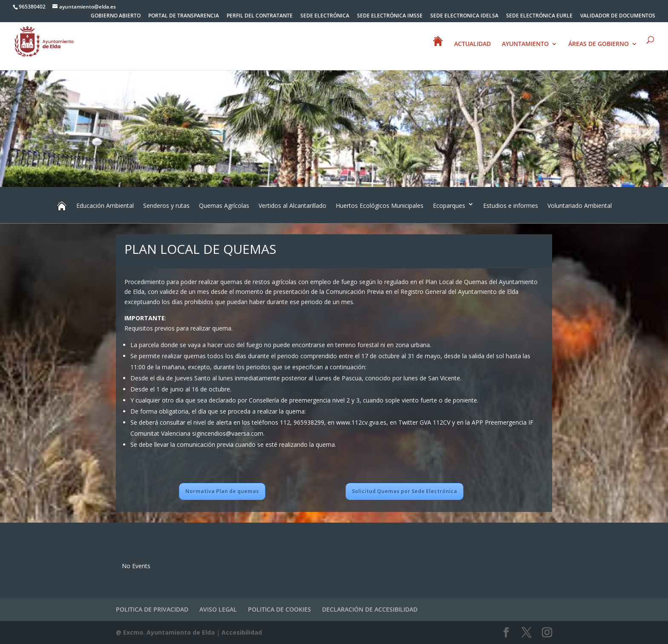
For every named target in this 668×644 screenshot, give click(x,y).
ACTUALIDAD (472, 44)
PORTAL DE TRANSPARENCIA (184, 16)
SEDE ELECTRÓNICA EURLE (539, 16)
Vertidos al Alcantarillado (292, 206)
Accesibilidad (242, 632)
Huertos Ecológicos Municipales (380, 206)
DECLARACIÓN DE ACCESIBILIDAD (370, 609)
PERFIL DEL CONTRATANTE (260, 16)
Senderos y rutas (166, 206)
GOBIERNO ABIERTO (116, 16)
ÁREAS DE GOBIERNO (599, 44)
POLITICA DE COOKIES (279, 609)
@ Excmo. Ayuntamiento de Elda (165, 632)
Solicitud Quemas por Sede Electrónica (405, 491)
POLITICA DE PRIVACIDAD (152, 609)
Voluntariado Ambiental (580, 206)
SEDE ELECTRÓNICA (325, 16)
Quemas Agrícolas (224, 206)
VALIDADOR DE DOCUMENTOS (618, 16)
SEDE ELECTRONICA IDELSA (464, 16)
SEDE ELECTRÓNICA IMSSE (390, 16)
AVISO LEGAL (218, 609)
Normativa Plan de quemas (222, 491)
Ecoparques (449, 206)
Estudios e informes (511, 206)
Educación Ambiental (105, 206)
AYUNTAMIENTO (525, 44)
